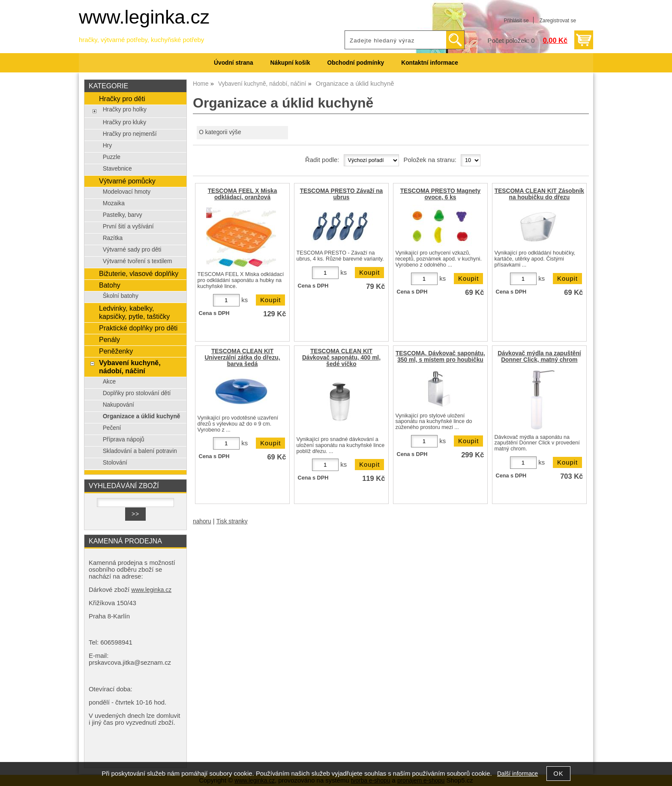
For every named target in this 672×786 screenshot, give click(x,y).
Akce (109, 382)
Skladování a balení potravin (140, 451)
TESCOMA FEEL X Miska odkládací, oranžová (243, 194)
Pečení (112, 428)
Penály (109, 339)
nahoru (202, 521)
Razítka (113, 238)
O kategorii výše (220, 132)
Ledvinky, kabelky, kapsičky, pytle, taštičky (134, 312)
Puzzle (112, 157)
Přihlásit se (516, 21)
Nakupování (118, 405)
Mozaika (114, 203)
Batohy (110, 285)
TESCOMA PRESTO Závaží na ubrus (342, 194)
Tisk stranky (232, 521)
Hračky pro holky (125, 109)
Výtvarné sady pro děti (132, 250)
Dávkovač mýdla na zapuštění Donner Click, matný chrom (539, 357)
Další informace (517, 774)
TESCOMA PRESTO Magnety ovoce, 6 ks (441, 194)
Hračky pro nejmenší (130, 134)
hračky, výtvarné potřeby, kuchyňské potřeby (141, 40)
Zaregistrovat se (558, 21)
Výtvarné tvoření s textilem (138, 261)
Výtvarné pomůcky (127, 181)
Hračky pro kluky (124, 122)
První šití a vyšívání (128, 226)
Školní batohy (121, 296)
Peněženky (116, 351)
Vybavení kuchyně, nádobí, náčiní (130, 367)
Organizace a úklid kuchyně (142, 416)
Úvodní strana (233, 63)
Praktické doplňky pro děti (138, 328)
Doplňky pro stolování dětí (137, 393)
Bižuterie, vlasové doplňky (139, 273)
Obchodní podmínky (356, 63)
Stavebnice (117, 169)
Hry (107, 145)
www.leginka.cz (144, 17)
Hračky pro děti (122, 99)
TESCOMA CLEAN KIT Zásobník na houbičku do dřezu (539, 194)
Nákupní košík (290, 63)
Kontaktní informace (430, 63)
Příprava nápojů (124, 439)
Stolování (115, 463)
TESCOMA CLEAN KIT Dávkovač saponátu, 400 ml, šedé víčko (341, 358)
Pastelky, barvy (123, 215)
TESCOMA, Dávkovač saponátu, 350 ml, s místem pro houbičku (440, 357)
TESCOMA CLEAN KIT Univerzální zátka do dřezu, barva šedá (242, 358)
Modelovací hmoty (127, 192)
